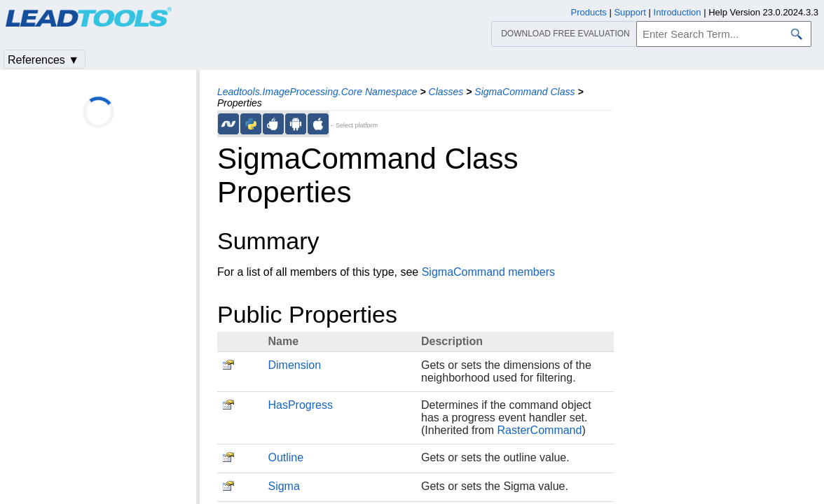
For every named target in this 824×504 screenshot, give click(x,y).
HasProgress (300, 405)
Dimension (294, 365)
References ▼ (43, 60)
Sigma (283, 486)
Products (589, 12)
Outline (286, 457)
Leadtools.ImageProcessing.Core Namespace (317, 92)
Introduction (678, 12)
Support (630, 12)
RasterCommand (539, 430)
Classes (446, 92)
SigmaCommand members (488, 272)
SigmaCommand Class (524, 92)
